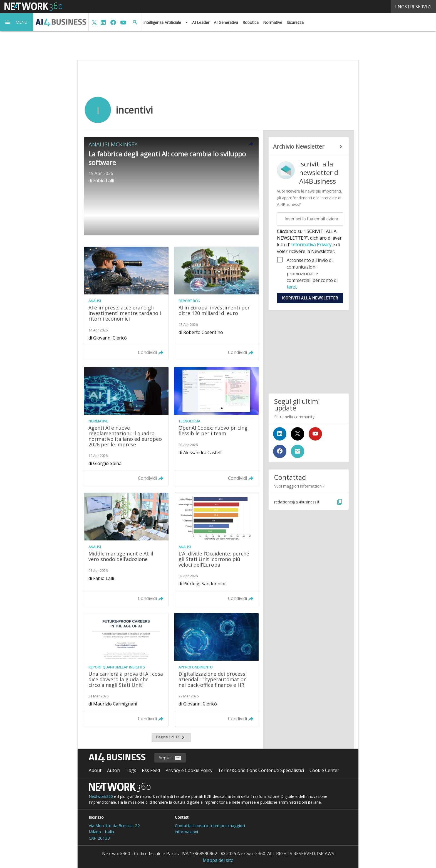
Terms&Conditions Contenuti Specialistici (261, 770)
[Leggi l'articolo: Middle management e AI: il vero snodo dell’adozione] (126, 549)
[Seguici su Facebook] (280, 451)
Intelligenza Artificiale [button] (162, 22)
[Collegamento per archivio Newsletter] (309, 147)
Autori (114, 770)
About (95, 770)
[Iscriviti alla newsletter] (298, 451)
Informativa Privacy (311, 245)
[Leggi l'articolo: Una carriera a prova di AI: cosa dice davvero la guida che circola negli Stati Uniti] (126, 670)
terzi (291, 287)
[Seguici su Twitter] (298, 434)
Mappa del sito (218, 860)
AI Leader (201, 22)
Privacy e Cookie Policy (189, 770)
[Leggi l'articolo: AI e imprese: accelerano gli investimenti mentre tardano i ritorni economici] (126, 303)
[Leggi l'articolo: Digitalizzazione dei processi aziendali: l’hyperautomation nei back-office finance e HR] (216, 670)
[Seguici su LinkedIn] (280, 434)
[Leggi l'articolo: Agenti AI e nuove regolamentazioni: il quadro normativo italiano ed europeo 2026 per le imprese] (126, 426)
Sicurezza (295, 22)
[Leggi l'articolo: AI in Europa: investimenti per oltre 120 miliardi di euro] (216, 303)
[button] (17, 22)
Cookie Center (324, 770)
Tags (131, 770)
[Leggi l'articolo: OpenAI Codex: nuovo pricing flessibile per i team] (216, 426)
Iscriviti (310, 298)
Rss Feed (151, 770)
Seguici (170, 758)
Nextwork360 (101, 796)
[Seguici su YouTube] (315, 434)
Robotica (251, 22)
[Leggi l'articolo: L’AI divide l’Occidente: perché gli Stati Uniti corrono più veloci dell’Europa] (216, 549)
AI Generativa (226, 22)
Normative (273, 22)
